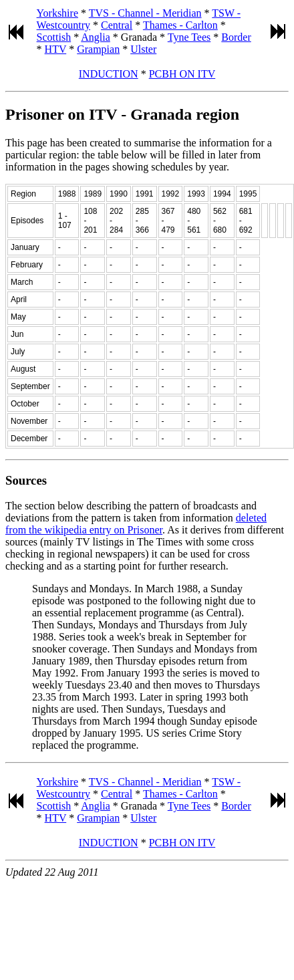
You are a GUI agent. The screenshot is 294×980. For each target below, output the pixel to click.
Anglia (96, 37)
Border (236, 37)
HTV (56, 49)
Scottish (54, 37)
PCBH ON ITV (182, 74)
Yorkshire (57, 13)
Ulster (143, 49)
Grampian (98, 49)
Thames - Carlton (180, 25)
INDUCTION (109, 74)
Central (117, 25)
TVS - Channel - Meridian (145, 13)
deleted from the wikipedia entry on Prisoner (136, 524)
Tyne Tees (189, 37)
